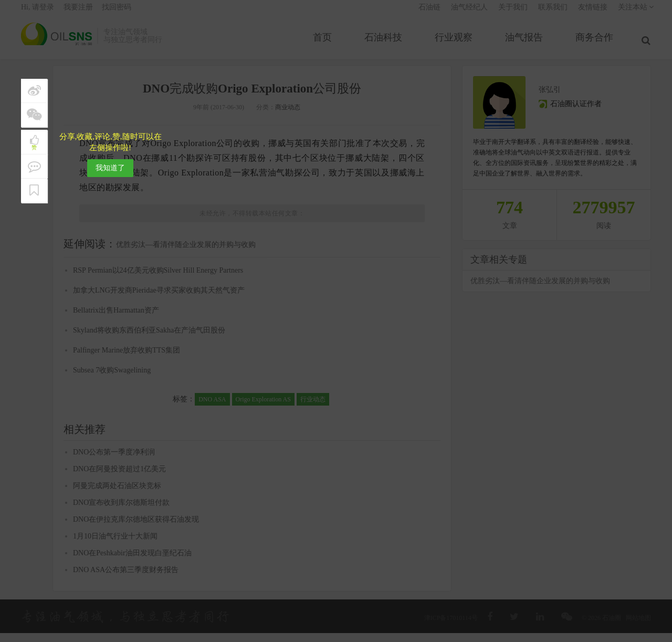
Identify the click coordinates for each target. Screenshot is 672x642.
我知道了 (110, 168)
